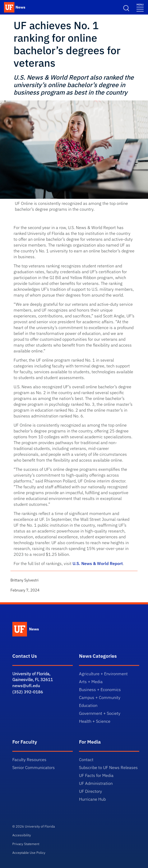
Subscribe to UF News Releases (108, 767)
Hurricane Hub (92, 799)
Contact (86, 760)
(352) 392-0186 (28, 692)
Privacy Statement (26, 844)
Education (88, 705)
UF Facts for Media (96, 775)
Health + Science (95, 721)
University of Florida (40, 826)
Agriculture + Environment (103, 674)
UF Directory (91, 791)
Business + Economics (100, 690)
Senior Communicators (34, 767)
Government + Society (100, 713)
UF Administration (96, 783)
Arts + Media (91, 682)
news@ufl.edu (26, 686)
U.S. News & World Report (98, 563)
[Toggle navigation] (140, 7)
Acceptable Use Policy (29, 853)
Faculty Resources (29, 760)
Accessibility (22, 835)
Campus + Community (100, 697)
